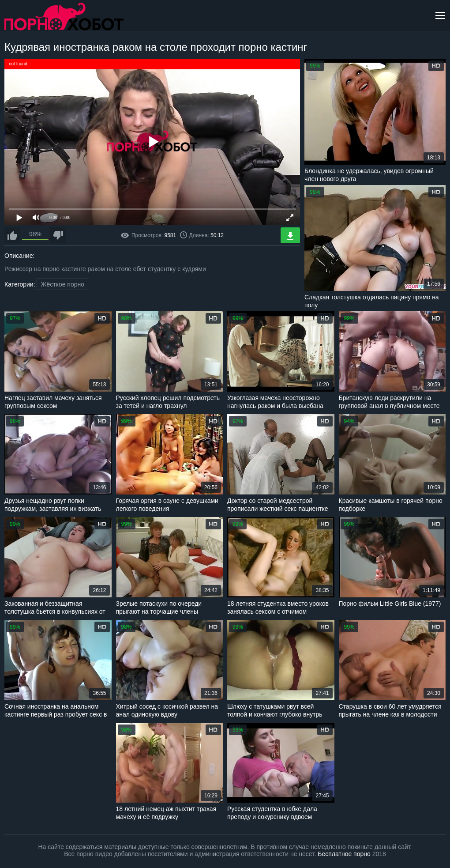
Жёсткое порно (62, 284)
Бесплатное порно (344, 854)
